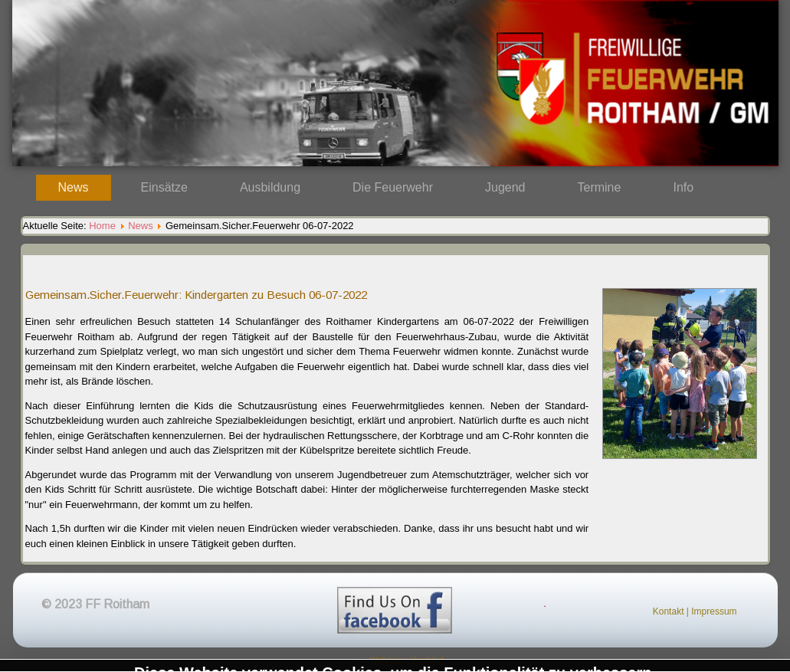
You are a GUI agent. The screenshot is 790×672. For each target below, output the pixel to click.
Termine (600, 187)
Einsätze (164, 187)
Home (102, 226)
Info (684, 187)
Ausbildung (270, 187)
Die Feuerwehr (393, 187)
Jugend (505, 187)
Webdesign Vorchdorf (406, 660)
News (74, 187)
